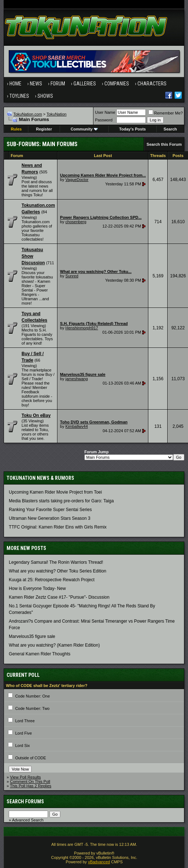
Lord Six (23, 746)
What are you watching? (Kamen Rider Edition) (54, 645)
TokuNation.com (28, 114)
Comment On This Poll (30, 781)
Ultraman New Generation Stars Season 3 (49, 518)
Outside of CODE (31, 758)
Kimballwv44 (77, 426)
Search (170, 129)
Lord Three (25, 721)
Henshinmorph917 (82, 328)
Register (44, 129)
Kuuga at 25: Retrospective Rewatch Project (51, 580)
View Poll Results (26, 777)
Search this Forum (164, 144)
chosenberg (76, 222)
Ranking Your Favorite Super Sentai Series (50, 510)
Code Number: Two (33, 708)
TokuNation (57, 114)
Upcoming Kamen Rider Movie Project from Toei (55, 492)
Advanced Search (28, 820)
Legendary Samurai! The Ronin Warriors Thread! (56, 562)
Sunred (72, 276)
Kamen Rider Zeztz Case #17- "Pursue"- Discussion (59, 597)
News (36, 84)
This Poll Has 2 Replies (31, 786)
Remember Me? (166, 113)
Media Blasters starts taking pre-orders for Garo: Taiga (61, 501)
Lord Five (24, 733)
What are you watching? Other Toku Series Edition (57, 571)
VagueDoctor (77, 180)
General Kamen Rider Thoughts (39, 654)
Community (84, 129)
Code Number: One (33, 696)
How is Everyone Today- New (37, 588)
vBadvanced (99, 862)
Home (15, 84)
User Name (105, 112)
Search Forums (25, 801)
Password (104, 120)
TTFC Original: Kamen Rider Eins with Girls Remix (58, 527)
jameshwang (77, 379)
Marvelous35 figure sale (32, 636)
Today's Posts (133, 129)
